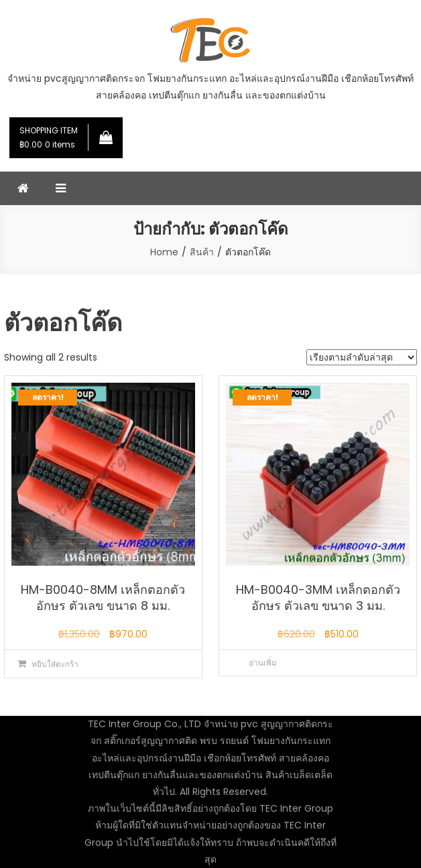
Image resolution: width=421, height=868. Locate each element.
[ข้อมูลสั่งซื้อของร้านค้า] (362, 357)
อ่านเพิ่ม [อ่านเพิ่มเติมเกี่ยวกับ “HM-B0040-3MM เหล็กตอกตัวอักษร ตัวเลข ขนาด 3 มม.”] (263, 663)
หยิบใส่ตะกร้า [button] (55, 664)
